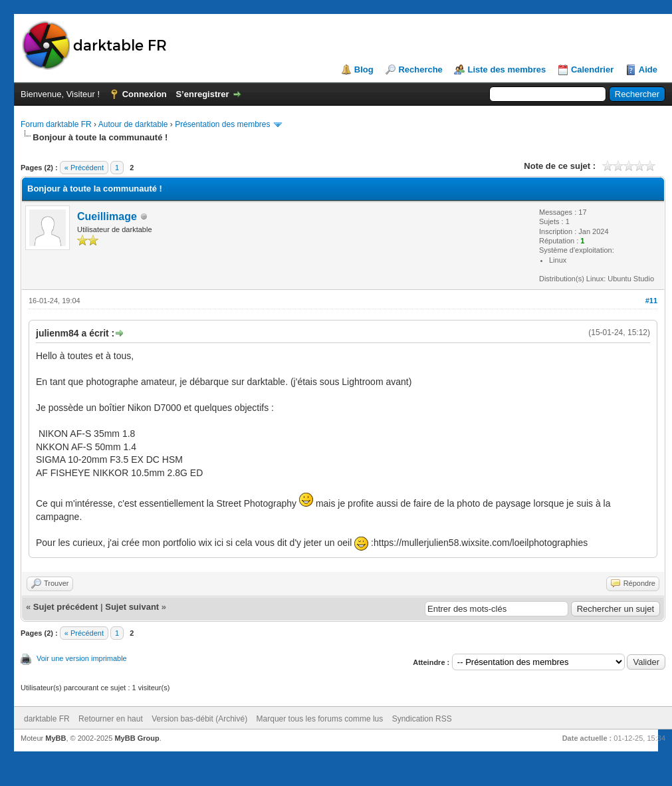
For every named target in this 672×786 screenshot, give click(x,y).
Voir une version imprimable (82, 658)
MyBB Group (137, 738)
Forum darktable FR (56, 124)
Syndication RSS (422, 719)
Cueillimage (107, 216)
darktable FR (47, 719)
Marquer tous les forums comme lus (320, 719)
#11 (651, 301)
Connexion (145, 94)
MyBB (56, 738)
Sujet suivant (132, 607)
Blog (364, 69)
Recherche (420, 69)
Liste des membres (506, 69)
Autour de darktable (133, 124)
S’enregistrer (202, 94)
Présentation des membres (222, 124)
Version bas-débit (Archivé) (199, 719)
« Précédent (84, 168)
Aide (648, 69)
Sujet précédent (66, 607)
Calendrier (592, 69)
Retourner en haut (111, 719)
